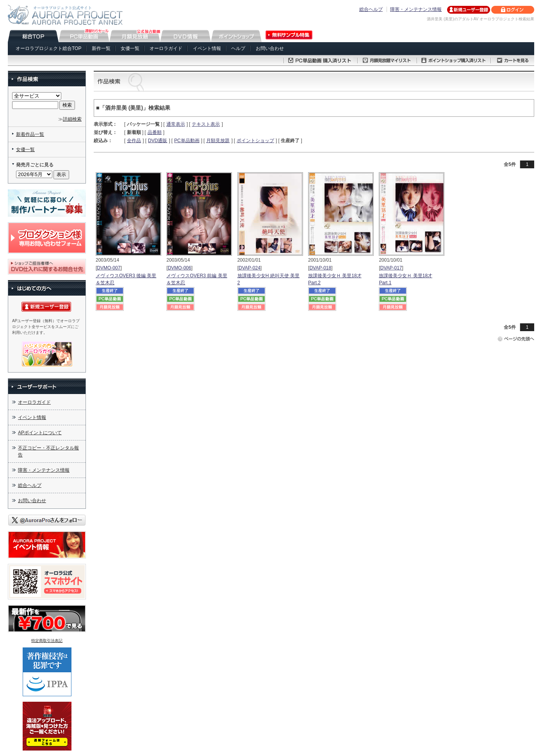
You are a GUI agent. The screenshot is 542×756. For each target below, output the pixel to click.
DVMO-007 (109, 268)
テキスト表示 (206, 124)
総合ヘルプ (371, 9)
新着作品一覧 (30, 134)
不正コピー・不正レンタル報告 (48, 451)
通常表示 (176, 124)
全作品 (134, 141)
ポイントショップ (255, 141)
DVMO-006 (180, 268)
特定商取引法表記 (47, 641)
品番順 (155, 132)
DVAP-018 (320, 268)
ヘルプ (238, 48)
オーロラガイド (166, 48)
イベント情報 (207, 48)
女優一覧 (130, 48)
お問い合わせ (270, 48)
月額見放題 (218, 141)
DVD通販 (158, 141)
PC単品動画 (187, 141)
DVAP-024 (250, 268)
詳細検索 (72, 119)
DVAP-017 (391, 268)
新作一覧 (101, 48)
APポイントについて (40, 433)
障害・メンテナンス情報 (416, 9)
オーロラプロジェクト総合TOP (48, 48)
